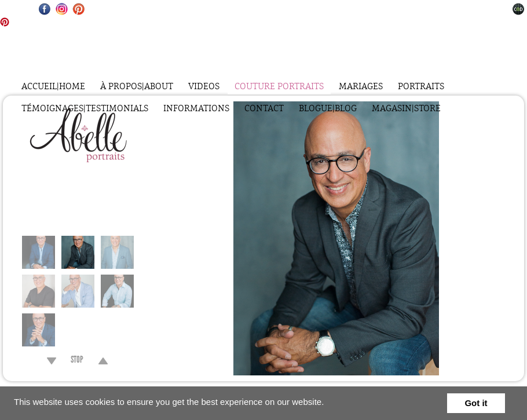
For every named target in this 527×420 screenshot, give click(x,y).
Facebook (45, 9)
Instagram (62, 9)
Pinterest (78, 9)
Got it (476, 403)
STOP (77, 361)
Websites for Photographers (519, 9)
